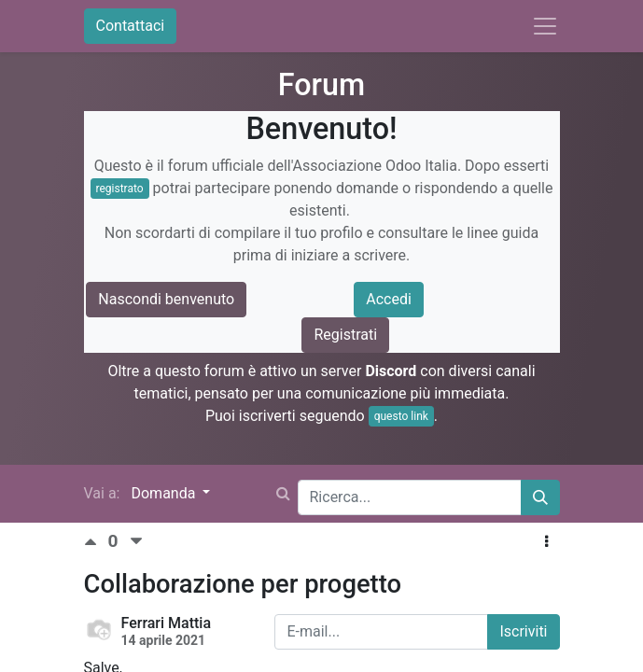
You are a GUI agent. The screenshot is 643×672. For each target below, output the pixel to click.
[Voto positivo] (96, 542)
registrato (120, 189)
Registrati (345, 335)
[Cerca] (540, 497)
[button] (546, 542)
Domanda (165, 493)
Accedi (389, 299)
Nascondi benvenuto (166, 299)
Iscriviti (523, 631)
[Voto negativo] (136, 542)
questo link (401, 416)
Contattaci (131, 26)
